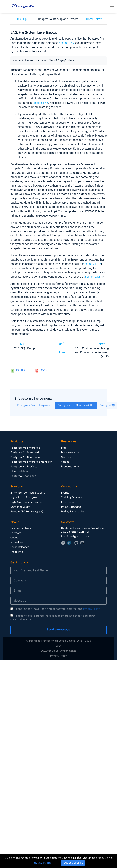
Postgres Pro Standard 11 (75, 404)
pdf (43, 369)
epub (20, 369)
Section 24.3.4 (94, 276)
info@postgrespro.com (76, 535)
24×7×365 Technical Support (28, 492)
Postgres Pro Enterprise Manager (31, 461)
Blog (64, 447)
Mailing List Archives (74, 511)
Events (65, 492)
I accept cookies (73, 863)
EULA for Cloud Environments (59, 650)
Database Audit (20, 506)
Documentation (71, 451)
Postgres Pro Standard (25, 451)
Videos (65, 461)
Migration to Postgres (24, 496)
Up (25, 19)
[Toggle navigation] (112, 6)
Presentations (70, 466)
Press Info (17, 551)
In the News (18, 541)
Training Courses (71, 496)
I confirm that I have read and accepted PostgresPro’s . (57, 608)
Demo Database (71, 506)
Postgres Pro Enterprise (34, 404)
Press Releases (20, 546)
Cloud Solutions (20, 470)
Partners (16, 532)
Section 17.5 (40, 103)
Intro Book (67, 501)
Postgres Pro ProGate (24, 466)
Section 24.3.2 (92, 263)
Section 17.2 (67, 43)
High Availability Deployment (27, 501)
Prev (18, 19)
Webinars (67, 456)
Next (99, 19)
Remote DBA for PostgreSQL (28, 511)
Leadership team (21, 527)
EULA (59, 645)
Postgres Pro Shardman (25, 456)
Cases (14, 537)
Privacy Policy (91, 608)
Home (90, 19)
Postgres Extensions (23, 475)
